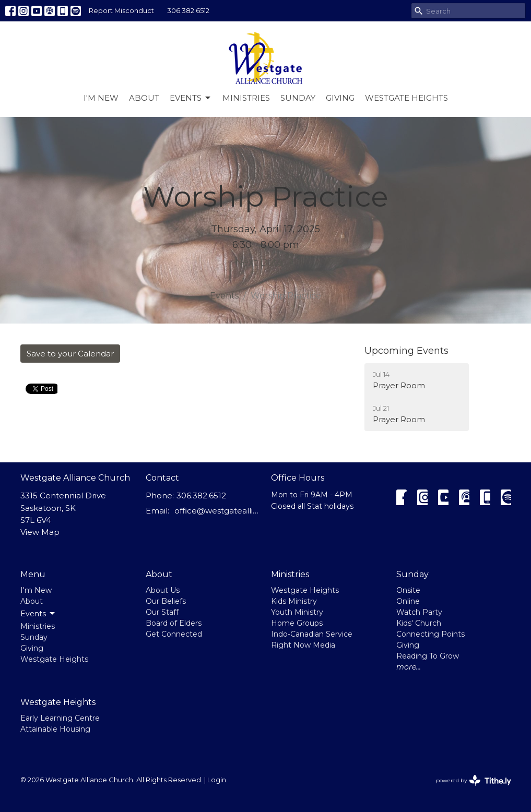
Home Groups (297, 623)
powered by (474, 780)
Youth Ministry (297, 612)
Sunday (298, 98)
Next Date (265, 262)
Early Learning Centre (60, 718)
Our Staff (162, 612)
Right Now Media (303, 645)
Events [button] (38, 614)
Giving (340, 98)
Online (408, 601)
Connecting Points (430, 634)
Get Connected (174, 634)
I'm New (101, 98)
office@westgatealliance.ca (217, 511)
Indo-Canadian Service (312, 634)
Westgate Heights (406, 98)
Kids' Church (419, 623)
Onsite (408, 590)
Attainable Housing (55, 729)
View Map (40, 532)
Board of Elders (174, 623)
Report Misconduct (121, 10)
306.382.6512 (188, 10)
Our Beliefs (166, 601)
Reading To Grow (428, 656)
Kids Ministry (294, 601)
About (144, 98)
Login (217, 780)
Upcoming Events (406, 351)
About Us (163, 590)
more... (409, 667)
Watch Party (419, 612)
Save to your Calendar (70, 354)
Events (191, 98)
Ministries (246, 98)
